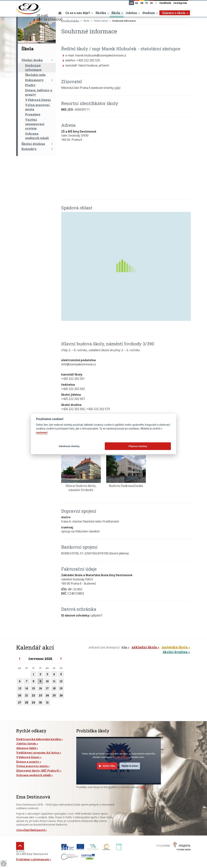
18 (54, 689)
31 (47, 703)
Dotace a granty (28, 762)
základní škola (144, 647)
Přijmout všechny (138, 446)
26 (61, 696)
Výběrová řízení (38, 100)
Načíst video (109, 766)
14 (27, 689)
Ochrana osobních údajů (37, 136)
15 (33, 689)
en (137, 3)
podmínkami (122, 757)
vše (124, 647)
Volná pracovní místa (37, 107)
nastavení (42, 433)
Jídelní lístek (26, 743)
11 (54, 682)
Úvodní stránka (70, 21)
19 (61, 689)
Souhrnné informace (33, 67)
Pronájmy (33, 114)
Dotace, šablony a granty (39, 92)
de (142, 3)
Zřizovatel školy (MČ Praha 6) (38, 770)
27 (20, 703)
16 (40, 689)
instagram (180, 3)
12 (61, 682)
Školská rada (35, 75)
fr (147, 3)
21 (27, 696)
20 (20, 696)
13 (20, 689)
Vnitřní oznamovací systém (35, 124)
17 (47, 689)
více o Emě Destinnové (31, 830)
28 (27, 703)
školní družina (175, 652)
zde (117, 88)
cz (131, 3)
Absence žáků (26, 748)
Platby (30, 85)
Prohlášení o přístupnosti (33, 859)
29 (33, 703)
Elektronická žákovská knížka (38, 739)
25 (54, 696)
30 (40, 703)
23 (40, 696)
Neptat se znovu (130, 766)
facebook (165, 3)
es (151, 3)
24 (47, 696)
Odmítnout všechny (69, 446)
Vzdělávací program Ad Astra (38, 753)
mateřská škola (175, 647)
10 (47, 682)
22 (33, 696)
